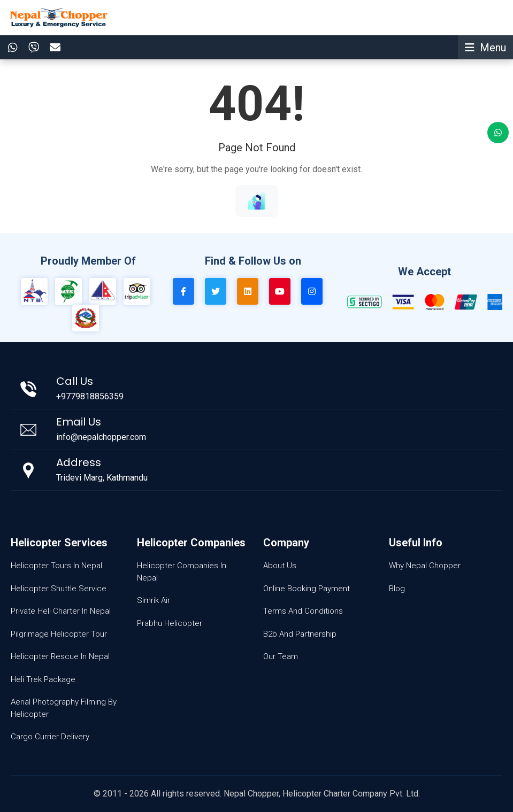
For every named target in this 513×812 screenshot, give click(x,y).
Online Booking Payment (307, 589)
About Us (280, 566)
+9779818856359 (90, 396)
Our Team (281, 656)
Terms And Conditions (303, 611)
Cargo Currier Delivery (50, 737)
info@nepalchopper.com (101, 437)
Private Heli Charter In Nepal (61, 611)
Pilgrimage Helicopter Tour (59, 634)
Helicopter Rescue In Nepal (60, 656)
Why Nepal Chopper (425, 566)
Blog (397, 589)
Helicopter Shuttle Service (59, 589)
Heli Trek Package (43, 679)
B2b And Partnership (300, 634)
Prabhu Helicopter (170, 623)
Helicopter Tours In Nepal (56, 566)
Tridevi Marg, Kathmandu (102, 478)
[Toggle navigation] (485, 47)
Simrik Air (154, 600)
